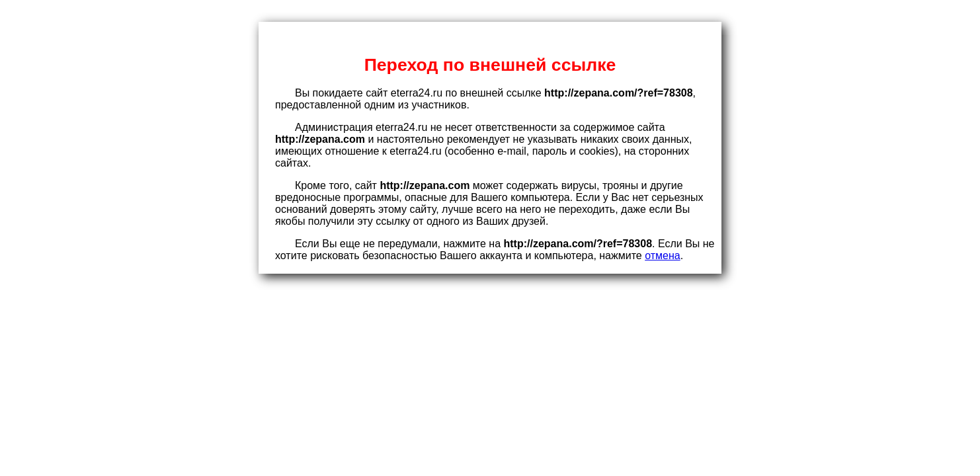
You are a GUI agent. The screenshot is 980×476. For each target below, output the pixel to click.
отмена (663, 256)
